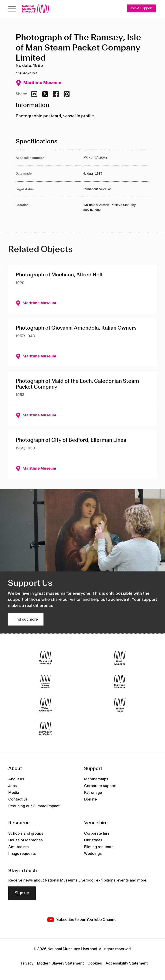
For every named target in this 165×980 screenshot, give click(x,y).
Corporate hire (97, 834)
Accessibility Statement (127, 964)
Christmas (93, 840)
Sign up (22, 893)
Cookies (95, 964)
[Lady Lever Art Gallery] (45, 729)
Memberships (96, 779)
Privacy (27, 964)
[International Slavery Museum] (45, 682)
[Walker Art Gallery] (45, 705)
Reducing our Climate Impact (34, 806)
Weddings (93, 854)
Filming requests (99, 847)
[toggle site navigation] (12, 9)
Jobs (13, 786)
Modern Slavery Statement (60, 964)
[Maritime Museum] (120, 682)
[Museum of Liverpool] (45, 658)
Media (14, 793)
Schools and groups (26, 834)
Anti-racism (18, 847)
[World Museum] (120, 658)
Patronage (93, 793)
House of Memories (26, 840)
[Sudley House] (120, 705)
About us (16, 779)
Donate (90, 799)
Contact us (18, 799)
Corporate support (100, 786)
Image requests (22, 854)
